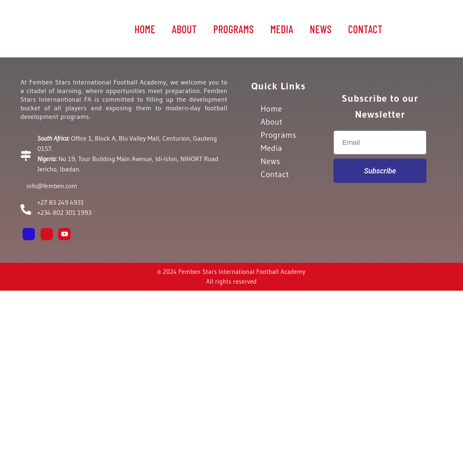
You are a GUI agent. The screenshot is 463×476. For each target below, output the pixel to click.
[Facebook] (29, 234)
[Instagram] (47, 234)
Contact (365, 29)
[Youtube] (64, 234)
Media (282, 29)
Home (145, 29)
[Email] (82, 234)
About (184, 29)
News (320, 29)
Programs (234, 29)
